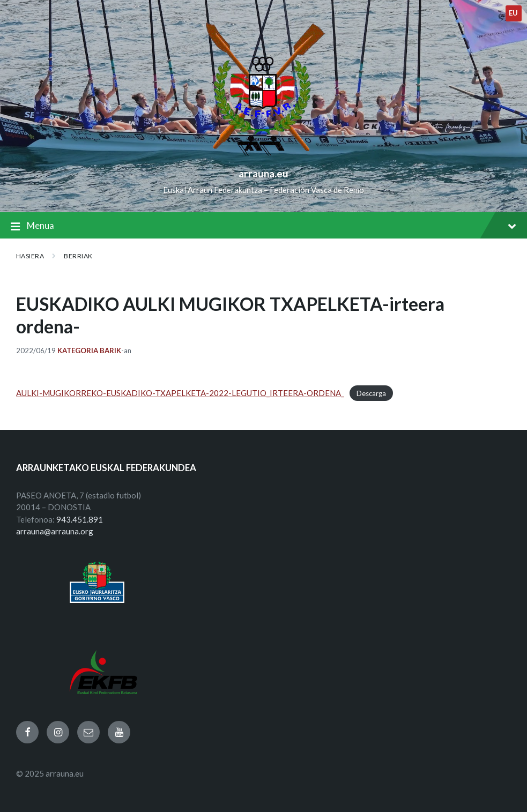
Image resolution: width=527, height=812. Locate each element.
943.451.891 (80, 519)
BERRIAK (78, 256)
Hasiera (30, 256)
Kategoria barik (89, 351)
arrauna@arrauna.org (55, 531)
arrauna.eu (263, 173)
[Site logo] (263, 156)
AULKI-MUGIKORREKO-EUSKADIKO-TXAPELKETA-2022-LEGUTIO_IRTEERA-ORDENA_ (180, 393)
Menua (263, 226)
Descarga (371, 393)
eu (514, 13)
